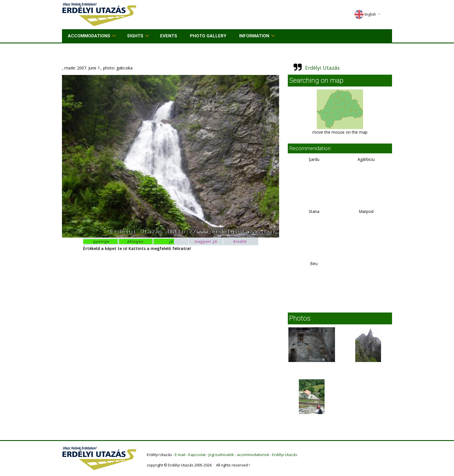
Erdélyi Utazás (322, 68)
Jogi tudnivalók (221, 455)
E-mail (180, 455)
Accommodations (89, 36)
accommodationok (253, 455)
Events (169, 36)
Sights (135, 36)
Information (254, 36)
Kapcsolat (197, 455)
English (365, 14)
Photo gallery (208, 36)
